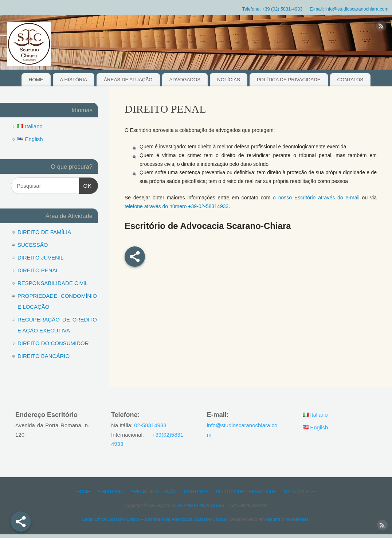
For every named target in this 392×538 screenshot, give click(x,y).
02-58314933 (150, 425)
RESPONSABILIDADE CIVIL (53, 283)
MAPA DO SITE (299, 492)
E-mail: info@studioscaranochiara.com (349, 9)
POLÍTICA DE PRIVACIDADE (289, 80)
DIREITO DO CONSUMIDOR (53, 343)
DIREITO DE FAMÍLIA (44, 232)
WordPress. (298, 519)
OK (86, 185)
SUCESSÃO (33, 245)
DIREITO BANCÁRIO (44, 356)
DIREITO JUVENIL (40, 258)
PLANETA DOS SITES (201, 506)
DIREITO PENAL (38, 270)
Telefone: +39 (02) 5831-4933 (273, 9)
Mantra (273, 519)
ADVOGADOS (185, 80)
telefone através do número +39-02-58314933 (177, 206)
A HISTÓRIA (74, 80)
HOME (36, 80)
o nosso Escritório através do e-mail (316, 198)
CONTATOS (350, 80)
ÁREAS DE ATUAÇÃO (128, 80)
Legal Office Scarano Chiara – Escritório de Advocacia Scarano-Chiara (154, 519)
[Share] (21, 522)
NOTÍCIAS (229, 80)
